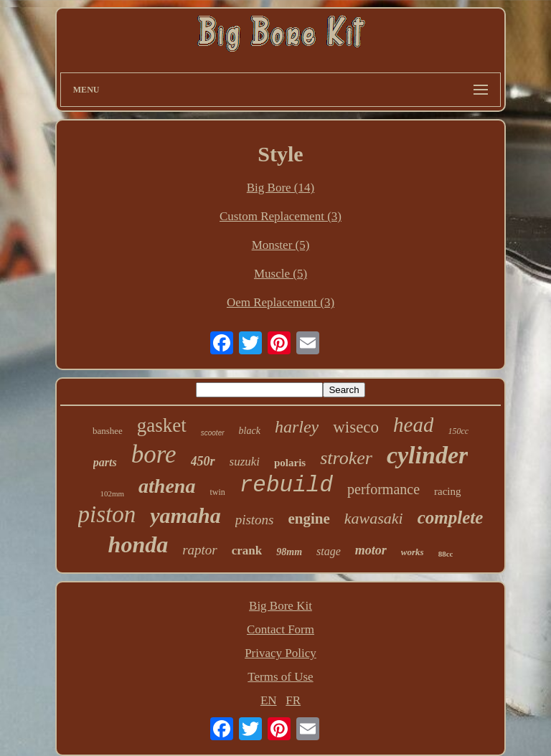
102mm (112, 493)
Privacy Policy (281, 653)
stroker (346, 458)
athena (167, 486)
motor (371, 550)
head (413, 425)
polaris (290, 463)
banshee (108, 431)
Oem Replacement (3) (281, 302)
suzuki (245, 462)
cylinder (427, 455)
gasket (162, 425)
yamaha (185, 515)
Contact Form (281, 629)
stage (329, 551)
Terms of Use (280, 677)
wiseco (356, 427)
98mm (289, 552)
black (250, 431)
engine (309, 519)
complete (451, 518)
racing (447, 491)
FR (293, 700)
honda (138, 544)
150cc (458, 431)
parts (105, 462)
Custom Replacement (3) (281, 216)
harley (297, 427)
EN (269, 700)
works (413, 552)
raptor (200, 550)
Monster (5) (281, 245)
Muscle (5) (281, 274)
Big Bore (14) (281, 188)
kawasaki (374, 518)
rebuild (286, 485)
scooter (213, 433)
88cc (446, 554)
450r (203, 461)
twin (217, 492)
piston (107, 514)
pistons (255, 520)
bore (154, 454)
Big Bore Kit (281, 606)
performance (383, 489)
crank (247, 551)
